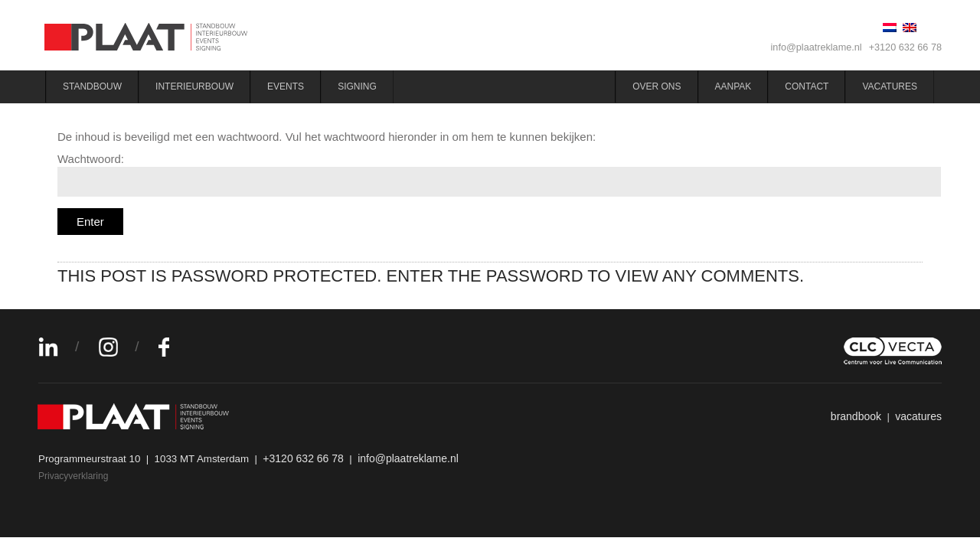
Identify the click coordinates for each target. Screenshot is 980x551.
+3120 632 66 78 (905, 47)
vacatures (918, 416)
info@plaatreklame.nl (817, 47)
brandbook (856, 416)
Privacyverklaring (73, 476)
